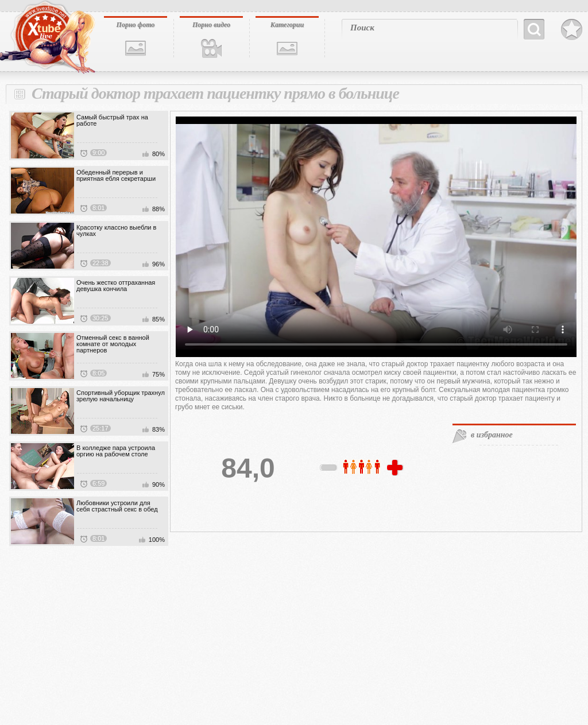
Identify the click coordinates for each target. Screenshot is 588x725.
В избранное (572, 30)
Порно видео (211, 25)
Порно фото (136, 25)
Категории (287, 25)
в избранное (492, 435)
